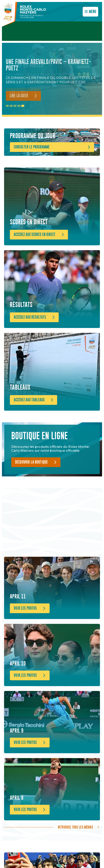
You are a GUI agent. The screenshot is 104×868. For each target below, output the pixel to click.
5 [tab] (23, 106)
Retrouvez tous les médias (76, 827)
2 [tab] (11, 106)
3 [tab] (15, 106)
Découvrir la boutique (31, 462)
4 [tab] (19, 106)
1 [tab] (7, 106)
